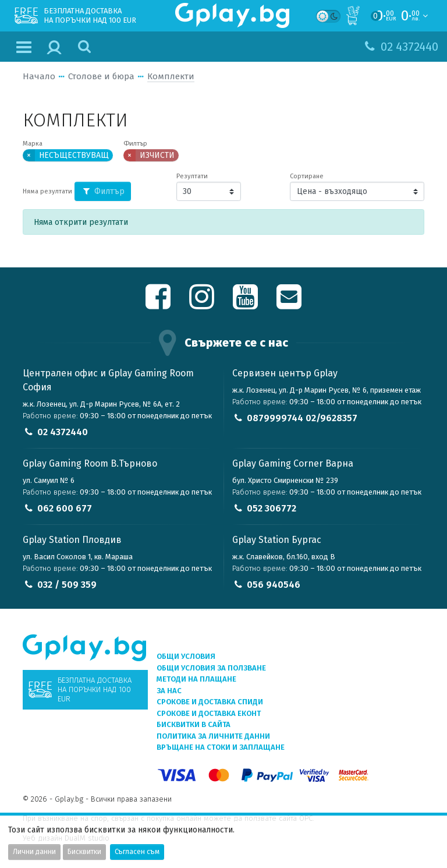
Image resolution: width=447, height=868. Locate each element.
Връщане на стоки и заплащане (221, 747)
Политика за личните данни (213, 736)
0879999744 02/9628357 (302, 418)
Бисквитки (84, 852)
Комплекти (171, 76)
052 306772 (272, 508)
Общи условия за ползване (211, 668)
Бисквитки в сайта (194, 724)
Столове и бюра (101, 76)
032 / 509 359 (67, 585)
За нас (169, 691)
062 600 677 (65, 508)
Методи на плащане (196, 679)
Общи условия (186, 656)
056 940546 (274, 585)
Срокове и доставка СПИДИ (210, 702)
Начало (39, 76)
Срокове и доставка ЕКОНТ (209, 713)
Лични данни (34, 852)
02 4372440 (63, 432)
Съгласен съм (137, 852)
